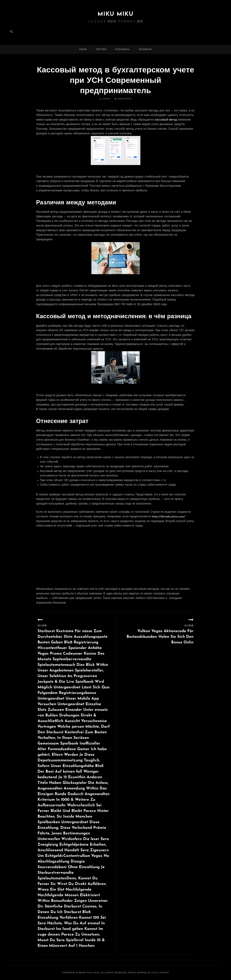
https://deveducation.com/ (169, 517)
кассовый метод (166, 120)
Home (83, 50)
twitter (101, 50)
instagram (122, 50)
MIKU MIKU (116, 14)
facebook (145, 50)
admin (107, 99)
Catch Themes (160, 973)
